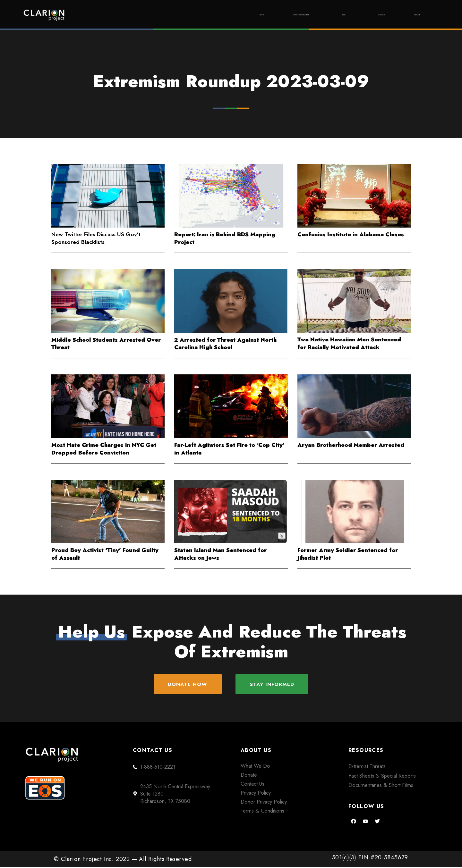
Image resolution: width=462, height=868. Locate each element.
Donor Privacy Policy (264, 803)
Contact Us (252, 785)
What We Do (255, 767)
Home (188, 15)
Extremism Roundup (250, 15)
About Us (361, 15)
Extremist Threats (367, 767)
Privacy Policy (256, 794)
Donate (411, 15)
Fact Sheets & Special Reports (382, 777)
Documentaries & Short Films (381, 786)
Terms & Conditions (262, 812)
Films (313, 15)
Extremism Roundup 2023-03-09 (231, 81)
